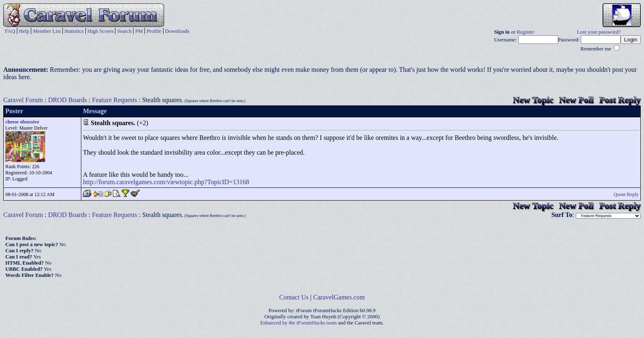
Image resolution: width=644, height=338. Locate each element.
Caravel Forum (23, 100)
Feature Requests (115, 100)
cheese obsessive (22, 122)
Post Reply (620, 100)
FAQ (10, 31)
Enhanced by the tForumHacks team (299, 323)
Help (24, 31)
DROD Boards (68, 100)
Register (526, 32)
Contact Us (294, 297)
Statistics (74, 31)
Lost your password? (599, 32)
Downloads (177, 31)
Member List (47, 31)
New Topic (533, 100)
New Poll (576, 100)
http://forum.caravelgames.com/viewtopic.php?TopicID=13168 (166, 182)
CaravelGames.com (339, 297)
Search (124, 31)
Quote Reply (626, 194)
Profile (154, 31)
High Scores (101, 31)
